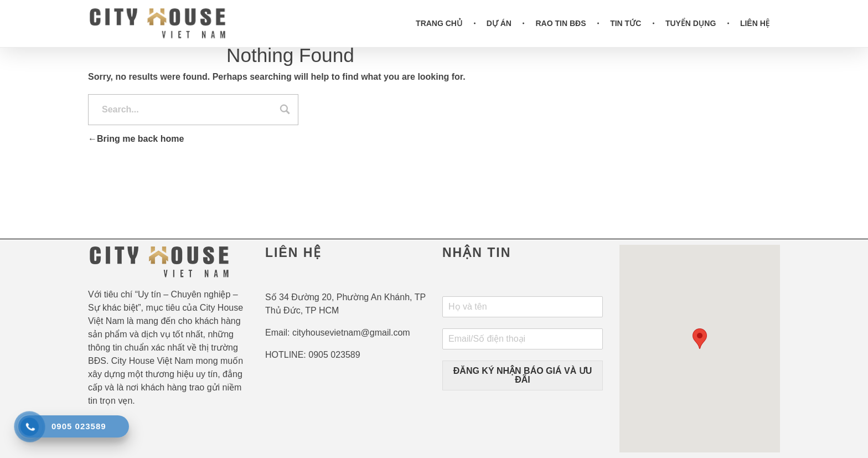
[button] (700, 339)
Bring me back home (136, 139)
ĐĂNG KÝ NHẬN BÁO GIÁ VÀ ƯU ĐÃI (523, 375)
